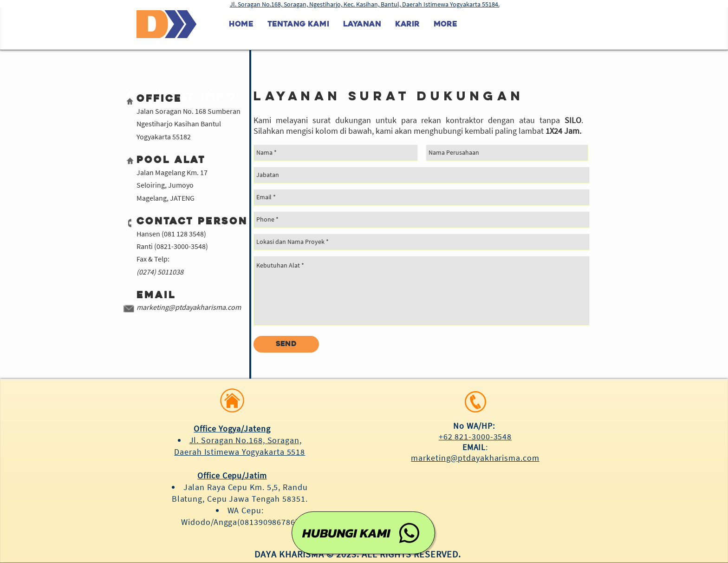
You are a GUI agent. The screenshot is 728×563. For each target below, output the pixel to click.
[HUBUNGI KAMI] (363, 533)
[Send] (286, 344)
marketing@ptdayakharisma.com (189, 307)
